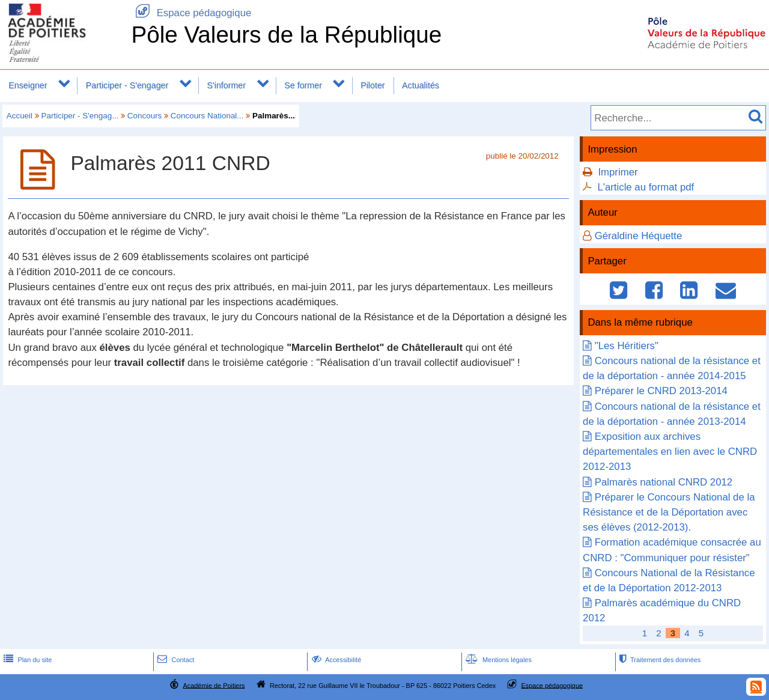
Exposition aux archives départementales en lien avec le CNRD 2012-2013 (670, 452)
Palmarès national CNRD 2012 (664, 482)
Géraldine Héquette (639, 236)
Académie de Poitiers (214, 685)
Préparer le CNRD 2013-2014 (661, 391)
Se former (303, 85)
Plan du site (26, 660)
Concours (145, 116)
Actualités (421, 85)
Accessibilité (336, 660)
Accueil (20, 116)
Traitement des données (659, 660)
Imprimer (618, 172)
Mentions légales (497, 660)
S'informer (226, 85)
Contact (175, 660)
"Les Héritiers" (627, 346)
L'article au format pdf (646, 187)
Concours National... (207, 116)
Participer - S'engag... (80, 116)
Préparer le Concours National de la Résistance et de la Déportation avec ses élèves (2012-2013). (669, 512)
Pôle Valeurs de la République (286, 35)
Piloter (372, 85)
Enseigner (28, 85)
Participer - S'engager (127, 85)
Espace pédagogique (191, 13)
